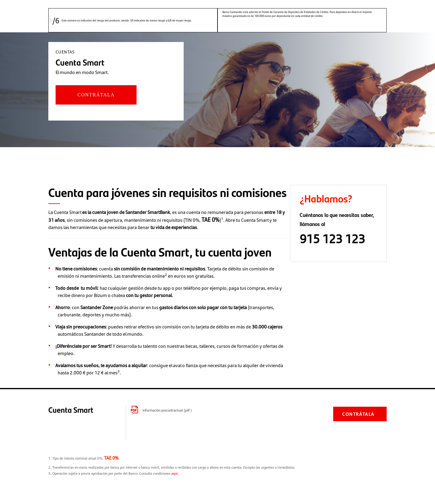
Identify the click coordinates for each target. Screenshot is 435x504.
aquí (174, 473)
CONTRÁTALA (96, 95)
